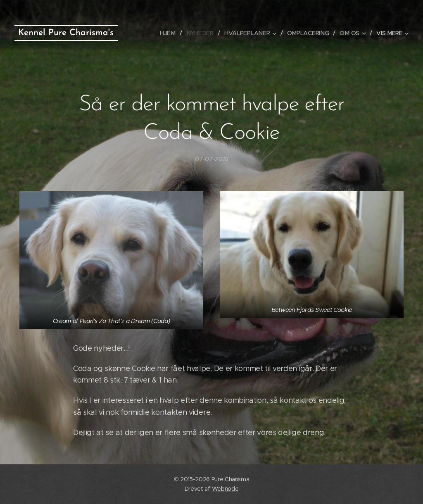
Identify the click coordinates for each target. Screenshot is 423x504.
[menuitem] (171, 33)
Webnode (225, 489)
